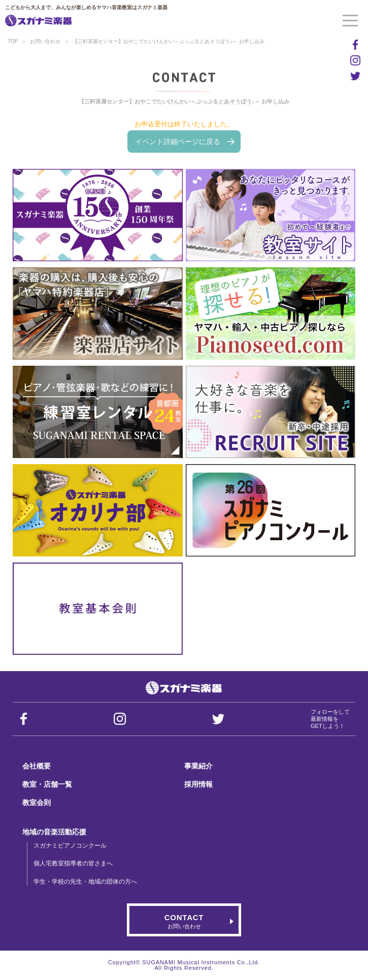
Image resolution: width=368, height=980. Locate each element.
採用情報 (198, 784)
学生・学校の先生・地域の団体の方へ (85, 882)
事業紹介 (198, 766)
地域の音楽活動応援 (54, 832)
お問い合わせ (45, 41)
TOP (13, 41)
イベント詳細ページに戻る (178, 142)
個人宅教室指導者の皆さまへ (73, 863)
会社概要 (37, 766)
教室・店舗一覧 (47, 784)
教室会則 (37, 802)
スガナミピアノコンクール (70, 846)
